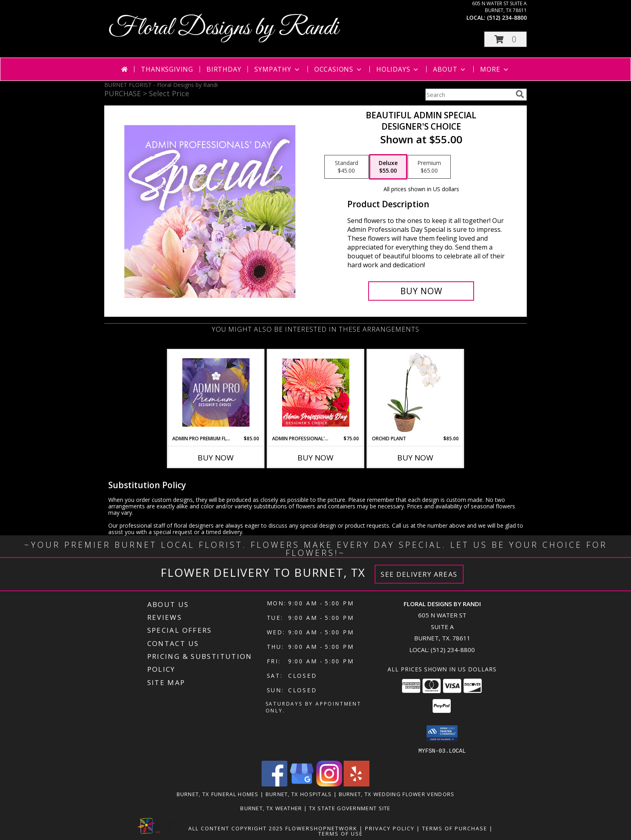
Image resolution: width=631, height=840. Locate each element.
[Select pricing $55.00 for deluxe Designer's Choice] (388, 167)
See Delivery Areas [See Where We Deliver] (419, 574)
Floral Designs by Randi (223, 28)
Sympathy (277, 69)
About (450, 69)
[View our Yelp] (357, 784)
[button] (505, 39)
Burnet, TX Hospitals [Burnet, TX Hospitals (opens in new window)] (299, 794)
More (495, 69)
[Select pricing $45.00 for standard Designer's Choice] (346, 167)
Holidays (398, 69)
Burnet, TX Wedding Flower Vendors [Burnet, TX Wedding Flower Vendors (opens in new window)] (397, 794)
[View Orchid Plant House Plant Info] (416, 392)
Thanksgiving (167, 69)
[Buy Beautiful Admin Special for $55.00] (421, 291)
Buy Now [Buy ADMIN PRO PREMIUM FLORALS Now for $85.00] (216, 458)
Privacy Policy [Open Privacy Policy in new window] (390, 828)
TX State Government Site (350, 808)
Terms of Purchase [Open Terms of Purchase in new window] (455, 828)
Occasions (339, 69)
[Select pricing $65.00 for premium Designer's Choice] (429, 167)
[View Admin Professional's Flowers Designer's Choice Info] (316, 393)
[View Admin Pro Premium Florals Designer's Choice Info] (216, 392)
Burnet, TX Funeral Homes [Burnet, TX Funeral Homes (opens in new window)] (218, 794)
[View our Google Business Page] (302, 784)
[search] (520, 94)
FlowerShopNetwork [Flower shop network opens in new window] (321, 828)
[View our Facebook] (274, 784)
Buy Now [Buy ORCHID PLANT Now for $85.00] (415, 458)
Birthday (224, 69)
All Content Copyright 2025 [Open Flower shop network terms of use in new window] (236, 828)
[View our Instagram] (329, 784)
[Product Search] (469, 95)
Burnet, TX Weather (271, 808)
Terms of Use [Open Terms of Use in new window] (341, 833)
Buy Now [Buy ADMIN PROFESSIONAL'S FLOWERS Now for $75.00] (315, 458)
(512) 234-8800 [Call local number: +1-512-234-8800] (507, 18)
